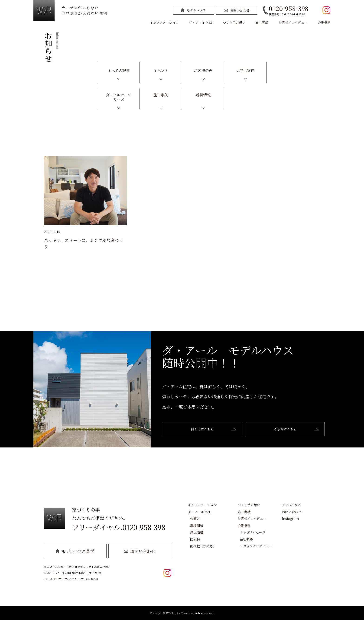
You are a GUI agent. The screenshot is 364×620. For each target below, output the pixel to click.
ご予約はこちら (285, 429)
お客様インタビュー (293, 23)
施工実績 (262, 23)
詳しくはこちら (202, 429)
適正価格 (197, 532)
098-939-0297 (59, 579)
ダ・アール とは (201, 23)
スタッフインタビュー (256, 546)
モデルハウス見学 (75, 551)
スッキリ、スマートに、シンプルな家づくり (84, 243)
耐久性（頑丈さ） (203, 546)
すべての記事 (119, 70)
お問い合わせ (237, 10)
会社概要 (246, 539)
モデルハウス (193, 10)
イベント (161, 70)
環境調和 (197, 525)
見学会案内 (245, 70)
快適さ (195, 519)
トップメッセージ (253, 532)
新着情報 (203, 95)
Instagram (290, 519)
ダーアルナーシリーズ (119, 97)
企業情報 (324, 23)
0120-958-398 (289, 8)
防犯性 (195, 539)
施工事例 (161, 95)
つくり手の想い (234, 23)
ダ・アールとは (199, 512)
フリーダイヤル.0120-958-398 (119, 527)
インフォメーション (164, 23)
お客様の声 (203, 70)
